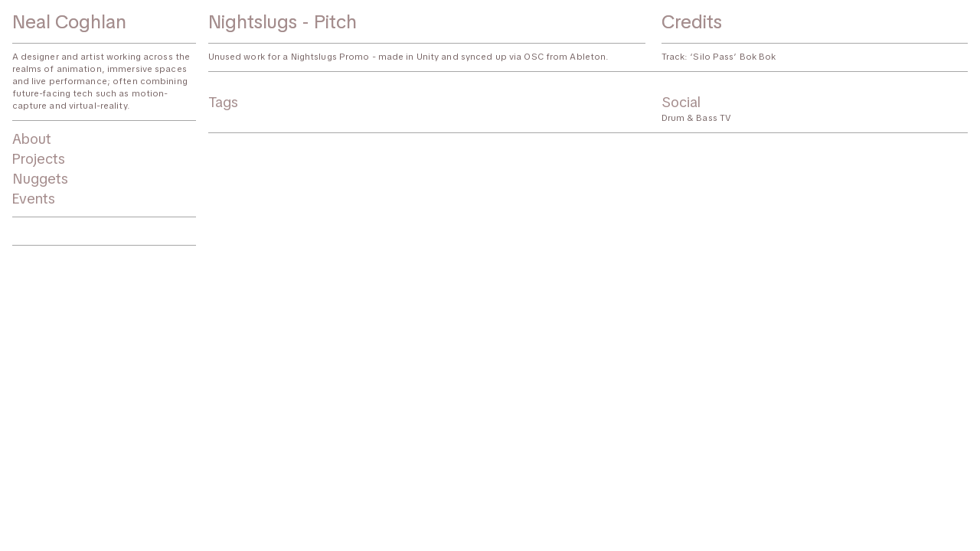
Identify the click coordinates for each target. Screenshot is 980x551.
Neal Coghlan (69, 21)
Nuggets (40, 179)
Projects (39, 159)
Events (34, 199)
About (32, 139)
